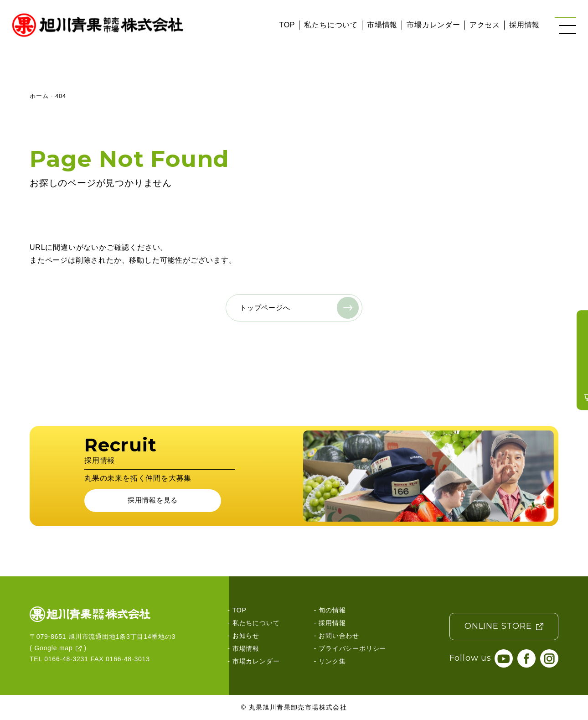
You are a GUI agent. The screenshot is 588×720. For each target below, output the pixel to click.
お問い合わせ (339, 636)
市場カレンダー (433, 25)
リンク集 (332, 661)
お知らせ (246, 636)
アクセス (485, 25)
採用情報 (524, 25)
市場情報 (382, 25)
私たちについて (331, 25)
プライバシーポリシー (352, 648)
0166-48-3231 (66, 659)
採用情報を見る (153, 500)
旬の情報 (332, 610)
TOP (287, 25)
